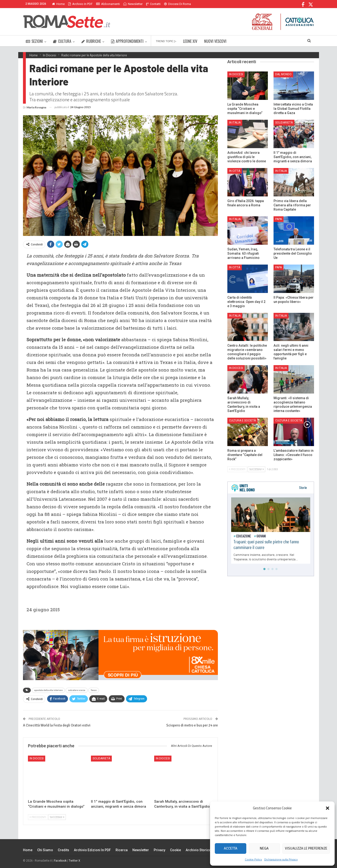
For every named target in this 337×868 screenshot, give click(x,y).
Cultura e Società (242, 421)
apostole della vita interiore (48, 690)
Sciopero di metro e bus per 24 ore (192, 725)
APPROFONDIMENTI (127, 41)
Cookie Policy (253, 859)
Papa (279, 219)
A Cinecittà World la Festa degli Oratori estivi (57, 725)
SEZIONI (34, 41)
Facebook (60, 861)
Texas (94, 690)
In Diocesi (37, 758)
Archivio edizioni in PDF (92, 850)
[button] (328, 808)
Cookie (175, 850)
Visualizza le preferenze (306, 848)
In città (235, 171)
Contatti (153, 4)
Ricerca (122, 850)
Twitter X (74, 861)
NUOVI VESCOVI (215, 41)
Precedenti (38, 817)
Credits (63, 850)
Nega (264, 848)
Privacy (160, 850)
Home (58, 4)
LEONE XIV (190, 41)
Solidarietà (101, 758)
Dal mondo (283, 74)
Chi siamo (45, 850)
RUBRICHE (91, 41)
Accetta (231, 848)
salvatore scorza (77, 690)
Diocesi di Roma (177, 4)
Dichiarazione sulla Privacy (281, 859)
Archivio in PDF (80, 4)
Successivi (57, 817)
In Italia (235, 123)
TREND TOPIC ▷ (166, 41)
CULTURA (62, 41)
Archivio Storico (198, 850)
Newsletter (133, 4)
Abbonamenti (108, 4)
